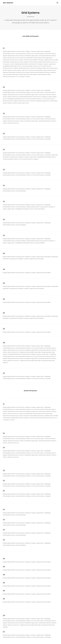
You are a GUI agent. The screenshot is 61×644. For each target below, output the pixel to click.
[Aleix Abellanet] (8, 3)
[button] (57, 3)
